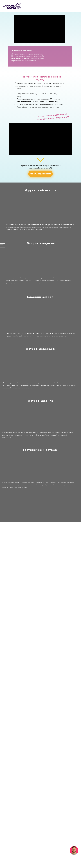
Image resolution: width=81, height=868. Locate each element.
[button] (40, 174)
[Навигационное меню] (76, 6)
